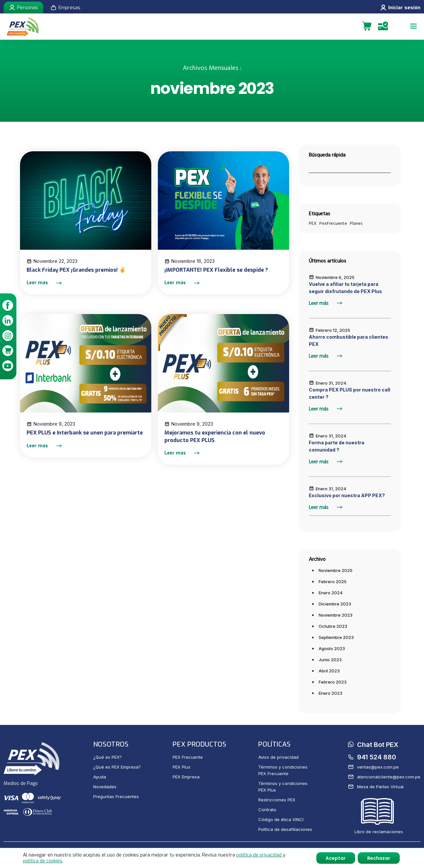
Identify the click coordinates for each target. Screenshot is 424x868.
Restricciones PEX (277, 800)
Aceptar (335, 858)
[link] (8, 306)
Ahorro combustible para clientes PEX (349, 340)
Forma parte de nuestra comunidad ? (337, 446)
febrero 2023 (333, 682)
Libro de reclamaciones (379, 816)
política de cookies (43, 861)
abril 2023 (329, 671)
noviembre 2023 (336, 615)
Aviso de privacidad (278, 757)
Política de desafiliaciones (285, 829)
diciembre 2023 (335, 604)
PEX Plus (181, 767)
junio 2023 (330, 660)
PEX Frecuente (188, 757)
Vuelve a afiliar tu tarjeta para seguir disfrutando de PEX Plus (345, 288)
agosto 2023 (332, 648)
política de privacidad (260, 855)
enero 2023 (330, 693)
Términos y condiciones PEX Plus (283, 787)
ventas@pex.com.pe (373, 767)
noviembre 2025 (336, 570)
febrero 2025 (333, 582)
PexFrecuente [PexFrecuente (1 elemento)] (333, 223)
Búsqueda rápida (327, 155)
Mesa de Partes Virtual (376, 787)
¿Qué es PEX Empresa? (117, 767)
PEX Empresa (186, 777)
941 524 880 (372, 757)
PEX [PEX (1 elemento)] (313, 223)
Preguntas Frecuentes (116, 796)
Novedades (105, 787)
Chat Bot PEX (373, 745)
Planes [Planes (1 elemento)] (356, 223)
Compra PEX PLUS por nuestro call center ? (350, 393)
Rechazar (378, 858)
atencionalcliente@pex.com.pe (384, 777)
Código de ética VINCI (281, 819)
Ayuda (100, 777)
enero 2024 (331, 593)
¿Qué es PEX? (107, 757)
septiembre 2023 (336, 637)
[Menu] (413, 27)
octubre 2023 (333, 626)
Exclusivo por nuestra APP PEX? (347, 495)
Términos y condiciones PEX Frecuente (283, 770)
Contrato (267, 810)
